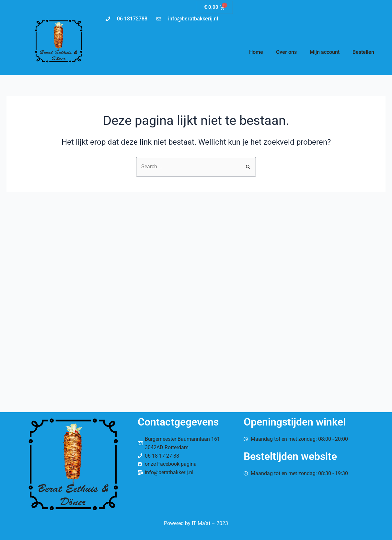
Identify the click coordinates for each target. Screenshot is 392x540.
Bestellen (363, 52)
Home (256, 52)
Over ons (286, 52)
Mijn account (325, 52)
